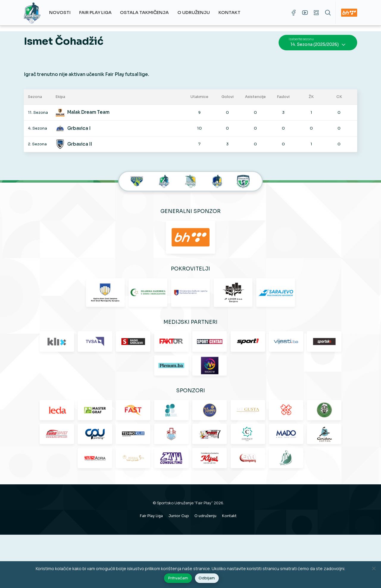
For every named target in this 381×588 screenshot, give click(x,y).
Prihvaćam (179, 579)
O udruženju (196, 13)
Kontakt (232, 13)
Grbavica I (82, 125)
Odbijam (207, 579)
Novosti (62, 13)
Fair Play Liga (97, 13)
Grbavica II (83, 141)
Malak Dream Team (91, 109)
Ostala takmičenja (147, 13)
